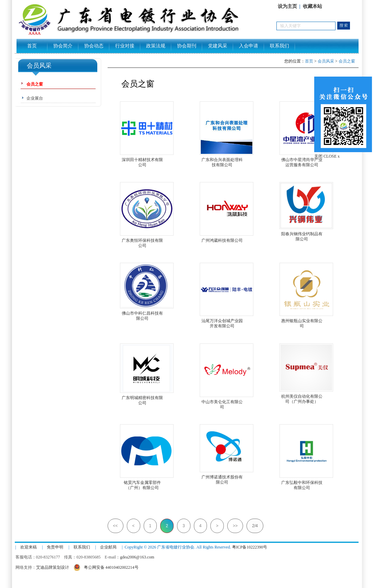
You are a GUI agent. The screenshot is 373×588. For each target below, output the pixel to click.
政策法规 (156, 46)
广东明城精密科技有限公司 (142, 398)
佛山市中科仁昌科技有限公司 (142, 313)
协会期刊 (187, 46)
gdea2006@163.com (137, 557)
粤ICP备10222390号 (250, 547)
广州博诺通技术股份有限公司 (222, 477)
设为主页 (287, 6)
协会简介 (63, 46)
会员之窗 (347, 61)
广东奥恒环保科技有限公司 (142, 241)
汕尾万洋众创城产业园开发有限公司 (222, 321)
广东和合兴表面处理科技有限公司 (222, 160)
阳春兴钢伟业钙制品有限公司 (302, 234)
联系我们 (279, 46)
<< (116, 526)
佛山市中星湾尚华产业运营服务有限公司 (302, 160)
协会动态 (94, 46)
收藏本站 (312, 6)
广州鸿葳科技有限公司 (222, 240)
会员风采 (326, 61)
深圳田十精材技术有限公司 (142, 160)
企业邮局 (108, 547)
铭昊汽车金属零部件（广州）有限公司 (142, 483)
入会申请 (249, 46)
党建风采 (218, 46)
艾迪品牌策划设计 (53, 567)
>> (235, 526)
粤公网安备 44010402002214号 (106, 567)
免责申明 (55, 547)
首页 (32, 46)
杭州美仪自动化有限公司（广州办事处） (302, 397)
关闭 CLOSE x (327, 156)
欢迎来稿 (29, 547)
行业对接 (125, 46)
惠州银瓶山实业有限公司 (302, 321)
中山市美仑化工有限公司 (222, 402)
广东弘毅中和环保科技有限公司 (302, 483)
